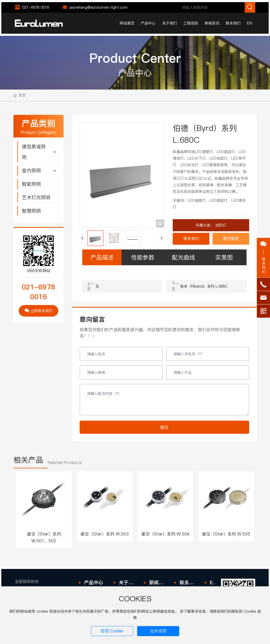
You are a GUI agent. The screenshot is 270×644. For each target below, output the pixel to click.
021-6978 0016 (36, 7)
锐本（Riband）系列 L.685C (204, 286)
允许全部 (158, 631)
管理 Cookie (112, 631)
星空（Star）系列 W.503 (105, 534)
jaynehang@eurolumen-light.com (99, 7)
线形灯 (220, 225)
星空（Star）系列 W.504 (165, 534)
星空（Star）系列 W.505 (226, 534)
